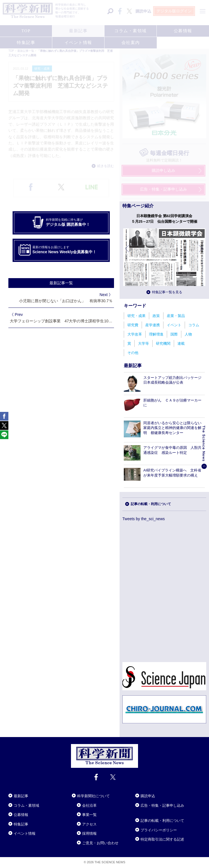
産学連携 (153, 325)
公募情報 (21, 815)
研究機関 (163, 343)
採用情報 (89, 833)
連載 (181, 343)
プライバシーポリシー (159, 830)
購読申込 (148, 796)
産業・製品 (176, 316)
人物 (188, 334)
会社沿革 (89, 805)
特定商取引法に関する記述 (162, 839)
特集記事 (21, 824)
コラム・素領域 (26, 805)
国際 (174, 334)
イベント (174, 325)
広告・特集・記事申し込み (162, 805)
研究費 (133, 325)
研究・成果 (136, 316)
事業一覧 (89, 815)
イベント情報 (25, 833)
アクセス (89, 824)
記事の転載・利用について (151, 504)
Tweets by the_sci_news (144, 519)
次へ (201, 253)
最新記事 (21, 796)
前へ (127, 253)
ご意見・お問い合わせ (100, 843)
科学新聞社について (93, 796)
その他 (133, 353)
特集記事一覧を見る (167, 292)
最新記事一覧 (61, 283)
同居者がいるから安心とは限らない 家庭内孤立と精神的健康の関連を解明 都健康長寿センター (174, 428)
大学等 (143, 343)
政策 (156, 316)
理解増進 (156, 334)
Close (13, 789)
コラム (194, 325)
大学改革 (135, 334)
